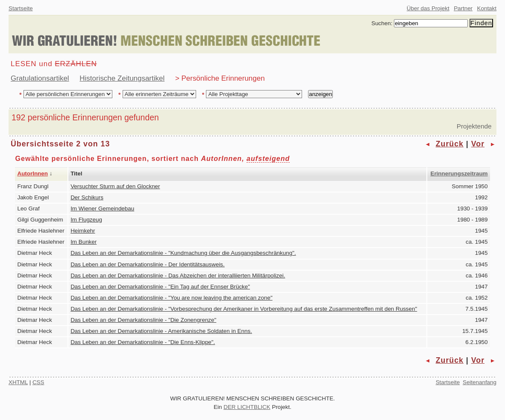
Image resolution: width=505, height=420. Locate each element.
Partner (463, 8)
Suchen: (382, 23)
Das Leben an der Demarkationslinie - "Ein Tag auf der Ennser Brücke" (160, 287)
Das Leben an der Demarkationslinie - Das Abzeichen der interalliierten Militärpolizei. (178, 276)
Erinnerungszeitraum (459, 174)
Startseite (21, 8)
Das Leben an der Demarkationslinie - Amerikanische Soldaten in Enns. (161, 331)
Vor (478, 144)
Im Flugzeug (86, 220)
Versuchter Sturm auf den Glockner (115, 186)
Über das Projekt (428, 8)
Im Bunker (84, 242)
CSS (38, 382)
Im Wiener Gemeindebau (102, 209)
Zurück (450, 144)
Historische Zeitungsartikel (122, 78)
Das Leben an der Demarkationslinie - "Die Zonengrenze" (143, 320)
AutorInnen (32, 174)
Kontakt (487, 8)
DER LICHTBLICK (247, 407)
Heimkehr (83, 231)
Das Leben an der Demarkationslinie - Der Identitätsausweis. (148, 264)
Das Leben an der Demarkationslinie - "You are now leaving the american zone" (172, 298)
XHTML (18, 382)
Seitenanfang (480, 382)
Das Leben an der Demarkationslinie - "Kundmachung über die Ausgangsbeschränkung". (183, 253)
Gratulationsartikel (40, 78)
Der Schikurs (87, 197)
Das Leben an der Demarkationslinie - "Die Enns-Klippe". (143, 342)
